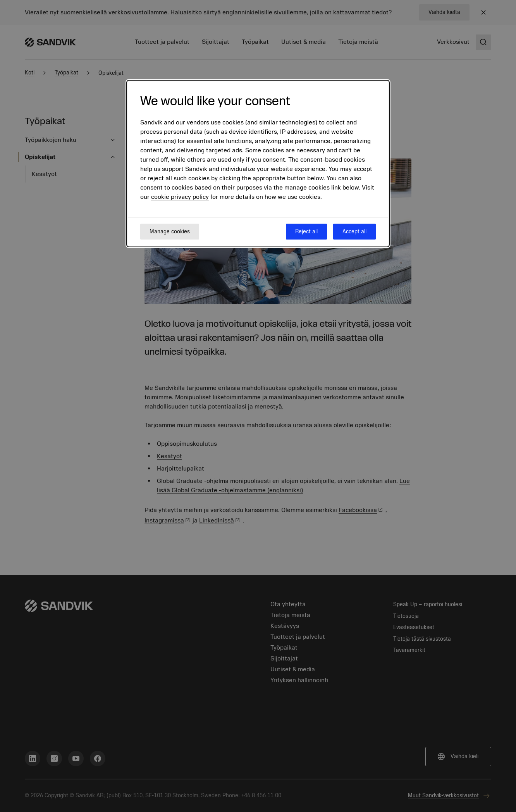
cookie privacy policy (180, 197)
